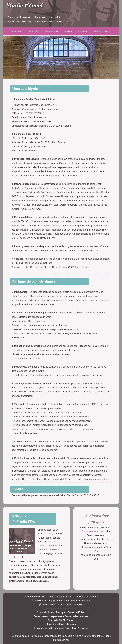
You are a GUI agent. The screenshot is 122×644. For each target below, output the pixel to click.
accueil (17, 31)
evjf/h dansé (101, 31)
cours (68, 31)
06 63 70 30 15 (43, 601)
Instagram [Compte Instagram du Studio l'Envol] (78, 604)
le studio (34, 31)
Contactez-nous (90, 531)
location (52, 31)
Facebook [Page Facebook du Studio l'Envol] (66, 604)
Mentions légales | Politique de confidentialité (35, 636)
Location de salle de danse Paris (52, 628)
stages (82, 31)
